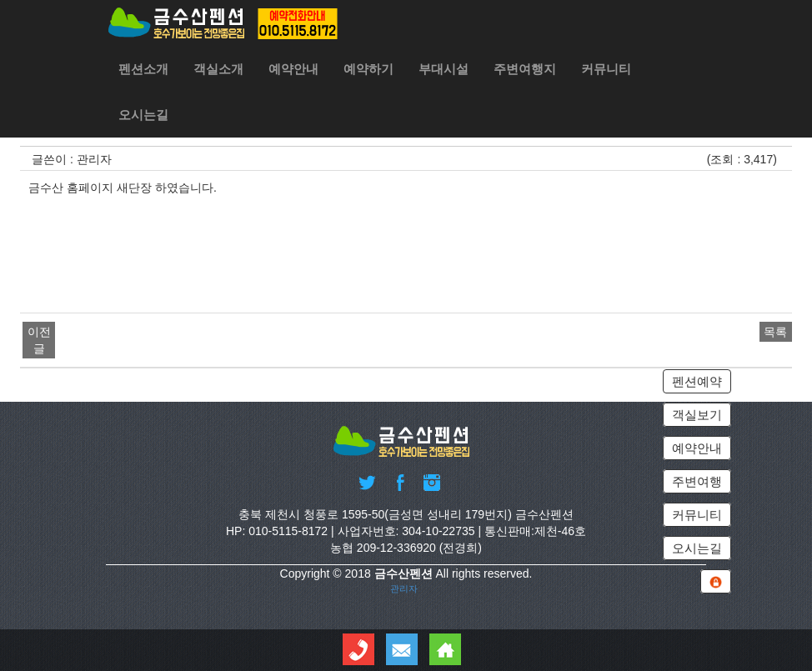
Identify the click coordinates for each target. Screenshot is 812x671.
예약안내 (293, 69)
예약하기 (368, 69)
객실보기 (697, 415)
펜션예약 (697, 381)
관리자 (404, 588)
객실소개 (218, 69)
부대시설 (444, 69)
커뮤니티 (606, 69)
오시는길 (143, 115)
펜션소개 (143, 69)
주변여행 (697, 481)
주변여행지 (525, 69)
